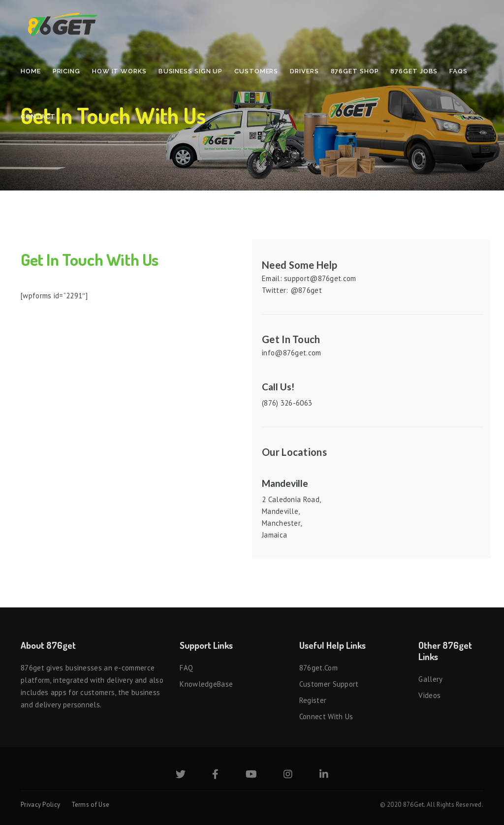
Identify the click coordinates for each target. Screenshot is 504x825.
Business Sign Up (190, 71)
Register (313, 700)
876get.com (318, 668)
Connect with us (326, 716)
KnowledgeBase (206, 684)
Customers (256, 71)
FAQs (458, 71)
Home (31, 71)
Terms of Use (91, 805)
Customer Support (329, 684)
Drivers (304, 71)
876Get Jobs (414, 71)
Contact (38, 116)
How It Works (119, 71)
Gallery (430, 679)
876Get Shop (355, 71)
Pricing (66, 71)
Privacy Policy (40, 805)
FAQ (186, 668)
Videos (429, 695)
